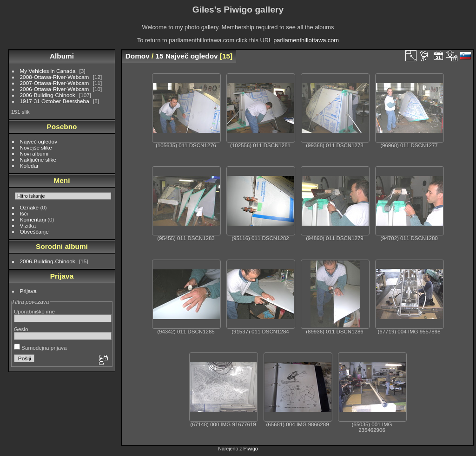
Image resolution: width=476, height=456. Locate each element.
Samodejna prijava (40, 348)
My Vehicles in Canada (48, 71)
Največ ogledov (39, 141)
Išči (24, 213)
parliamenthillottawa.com (306, 40)
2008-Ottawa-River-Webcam (55, 77)
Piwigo (251, 449)
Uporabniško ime (34, 311)
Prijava (28, 291)
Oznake (30, 207)
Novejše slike (36, 147)
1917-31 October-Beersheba (55, 101)
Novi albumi (34, 153)
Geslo (21, 329)
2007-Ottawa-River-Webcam (55, 83)
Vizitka (28, 225)
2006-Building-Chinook (48, 95)
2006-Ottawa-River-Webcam (55, 89)
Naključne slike (38, 160)
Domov (138, 56)
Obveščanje (34, 231)
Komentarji (33, 219)
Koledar (30, 166)
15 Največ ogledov (187, 56)
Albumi (62, 56)
